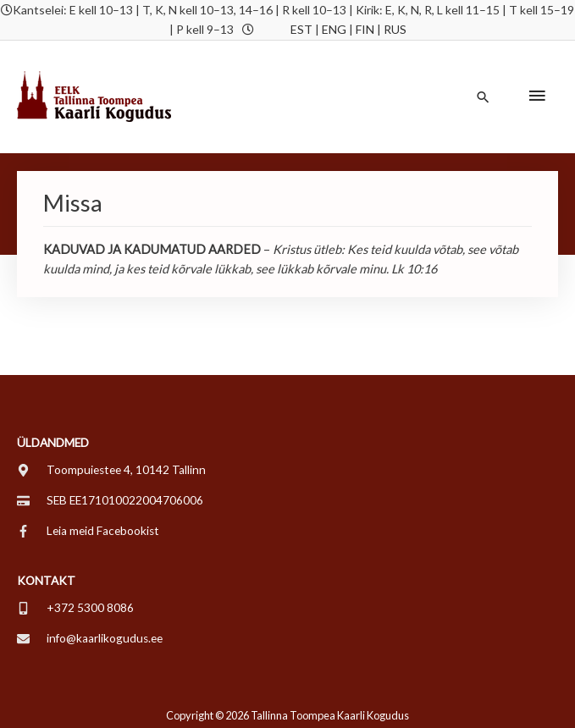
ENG (334, 29)
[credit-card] (110, 500)
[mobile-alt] (75, 608)
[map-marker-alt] (111, 470)
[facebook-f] (88, 531)
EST (301, 29)
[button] (483, 97)
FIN (365, 29)
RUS (395, 29)
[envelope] (90, 638)
